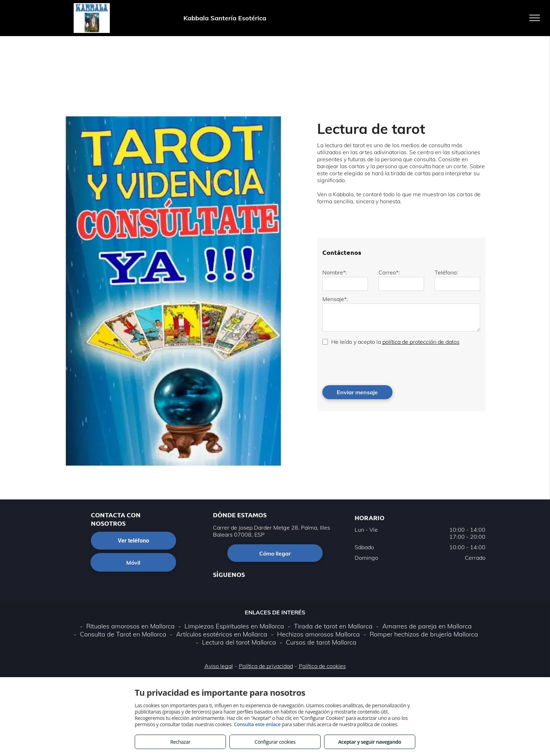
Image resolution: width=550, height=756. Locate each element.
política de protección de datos (421, 342)
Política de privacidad (266, 666)
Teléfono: (446, 272)
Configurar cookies (275, 742)
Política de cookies (322, 666)
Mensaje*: (335, 299)
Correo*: (389, 272)
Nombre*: (335, 272)
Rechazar (180, 742)
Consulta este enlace (257, 724)
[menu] (535, 18)
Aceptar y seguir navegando (370, 742)
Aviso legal (219, 666)
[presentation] (376, 365)
